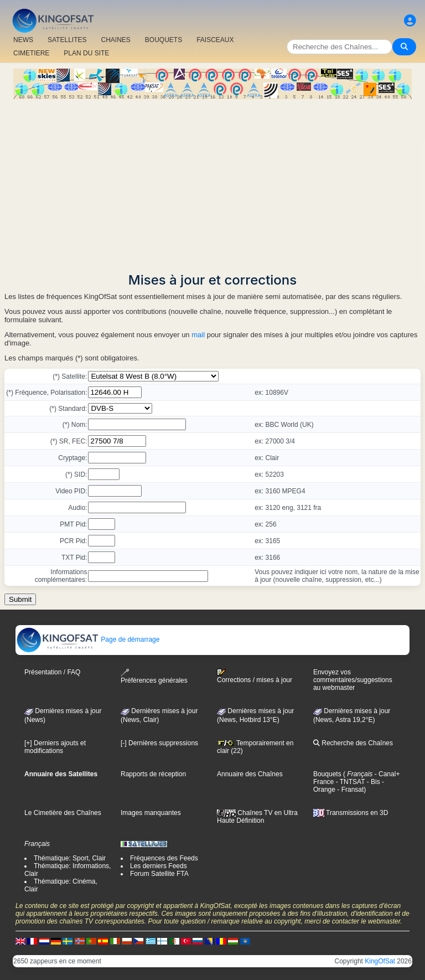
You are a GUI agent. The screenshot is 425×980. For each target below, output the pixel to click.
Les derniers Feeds (159, 866)
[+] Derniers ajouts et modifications (55, 747)
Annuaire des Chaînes (250, 774)
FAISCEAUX (215, 40)
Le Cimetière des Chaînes (63, 813)
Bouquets (327, 774)
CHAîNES (115, 40)
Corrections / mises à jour (255, 676)
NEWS (23, 40)
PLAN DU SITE (86, 53)
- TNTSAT (349, 782)
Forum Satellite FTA (159, 874)
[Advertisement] (212, 182)
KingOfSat (380, 961)
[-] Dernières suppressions (159, 743)
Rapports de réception (153, 774)
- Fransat (349, 790)
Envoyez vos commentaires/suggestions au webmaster (353, 680)
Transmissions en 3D (351, 813)
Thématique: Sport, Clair (70, 858)
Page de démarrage (88, 639)
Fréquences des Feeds (164, 858)
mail (198, 335)
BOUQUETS (164, 40)
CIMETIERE (31, 53)
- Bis (372, 782)
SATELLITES (67, 40)
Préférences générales (154, 676)
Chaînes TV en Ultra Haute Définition (257, 817)
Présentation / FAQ (52, 672)
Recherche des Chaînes (353, 743)
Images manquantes (151, 813)
